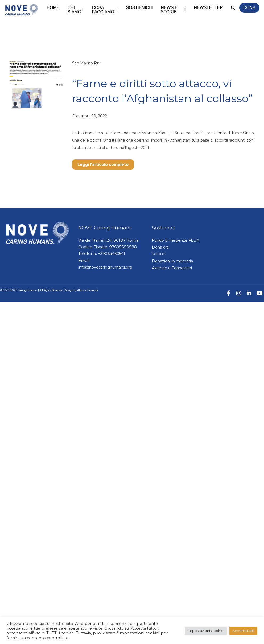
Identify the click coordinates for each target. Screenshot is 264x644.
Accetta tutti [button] (243, 631)
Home (53, 8)
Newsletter (208, 8)
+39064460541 (112, 254)
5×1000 (159, 254)
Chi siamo (75, 10)
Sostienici (138, 8)
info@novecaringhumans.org (105, 267)
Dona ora (160, 247)
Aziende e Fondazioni (172, 268)
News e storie (169, 10)
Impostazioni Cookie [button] (206, 631)
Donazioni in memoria (172, 261)
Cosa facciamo (103, 10)
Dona (249, 8)
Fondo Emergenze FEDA (176, 240)
